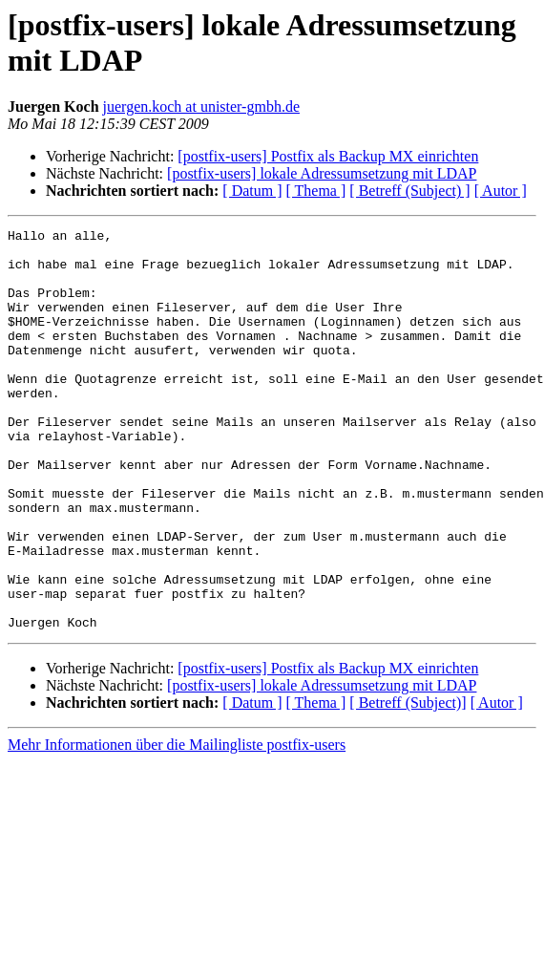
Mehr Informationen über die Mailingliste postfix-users (177, 825)
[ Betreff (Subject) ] (409, 191)
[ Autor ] (501, 191)
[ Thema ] (316, 191)
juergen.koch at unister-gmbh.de (201, 107)
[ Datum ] (252, 191)
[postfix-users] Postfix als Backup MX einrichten (328, 156)
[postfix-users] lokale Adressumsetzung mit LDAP (322, 173)
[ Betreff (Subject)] (408, 783)
